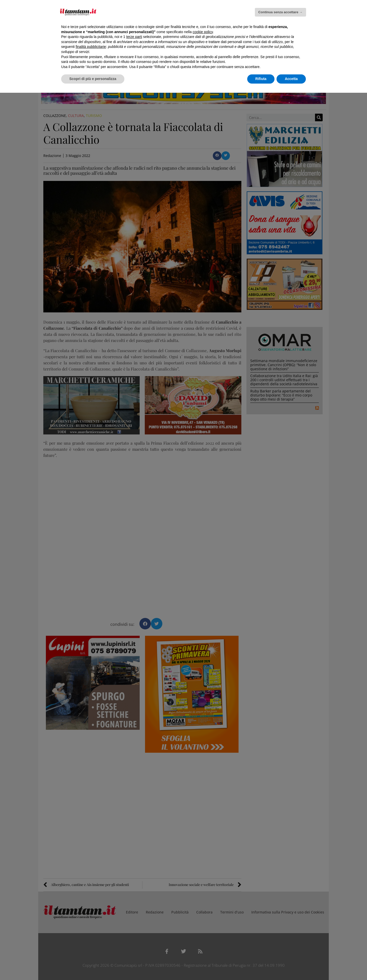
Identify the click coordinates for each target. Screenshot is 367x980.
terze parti (134, 37)
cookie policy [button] (203, 32)
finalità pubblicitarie (91, 47)
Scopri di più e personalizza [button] (93, 79)
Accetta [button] (291, 79)
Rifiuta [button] (261, 79)
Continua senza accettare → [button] (280, 12)
